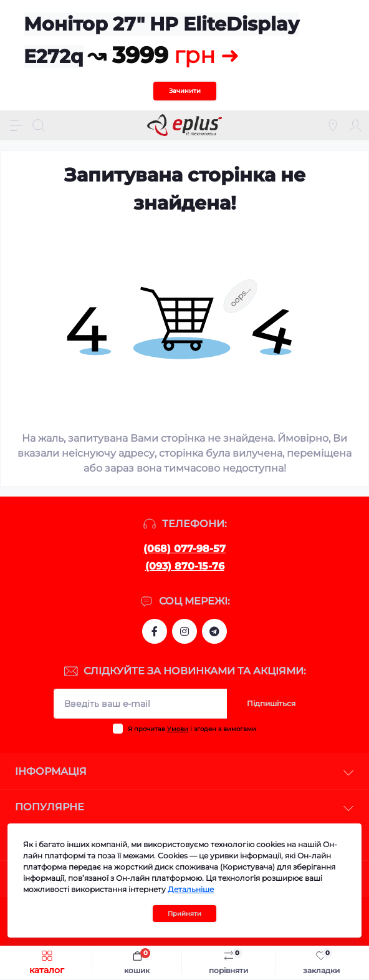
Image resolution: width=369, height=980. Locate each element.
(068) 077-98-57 (184, 549)
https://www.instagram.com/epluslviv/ (184, 631)
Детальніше (191, 889)
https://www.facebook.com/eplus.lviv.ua (155, 631)
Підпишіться (271, 703)
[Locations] (333, 125)
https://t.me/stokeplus (214, 631)
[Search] (39, 125)
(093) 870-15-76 (185, 566)
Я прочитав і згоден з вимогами (192, 729)
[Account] (355, 125)
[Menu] (16, 125)
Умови (178, 729)
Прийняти (184, 914)
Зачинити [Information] (185, 91)
